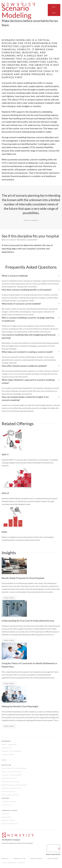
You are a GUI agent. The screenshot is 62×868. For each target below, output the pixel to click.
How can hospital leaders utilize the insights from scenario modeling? (25, 398)
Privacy (5, 859)
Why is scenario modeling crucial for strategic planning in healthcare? (28, 319)
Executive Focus (9, 778)
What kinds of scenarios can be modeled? (21, 304)
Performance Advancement (14, 785)
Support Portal (9, 802)
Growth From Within (11, 788)
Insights (5, 814)
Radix (10, 15)
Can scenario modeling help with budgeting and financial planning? (29, 336)
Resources (7, 817)
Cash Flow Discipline (12, 772)
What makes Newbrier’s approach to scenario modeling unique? (28, 381)
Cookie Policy (37, 859)
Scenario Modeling (11, 782)
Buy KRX (54, 10)
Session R (19, 15)
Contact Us (7, 748)
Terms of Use (19, 859)
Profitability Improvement (14, 768)
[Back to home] (19, 4)
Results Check (8, 820)
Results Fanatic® (10, 824)
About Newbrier (9, 745)
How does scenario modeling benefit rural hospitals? (27, 290)
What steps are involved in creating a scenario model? (27, 352)
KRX (3, 15)
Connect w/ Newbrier (12, 751)
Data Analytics (9, 792)
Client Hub (7, 805)
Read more (9, 598)
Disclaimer (53, 859)
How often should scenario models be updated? (24, 366)
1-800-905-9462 (8, 755)
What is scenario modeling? (15, 276)
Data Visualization (10, 795)
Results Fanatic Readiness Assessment (20, 240)
